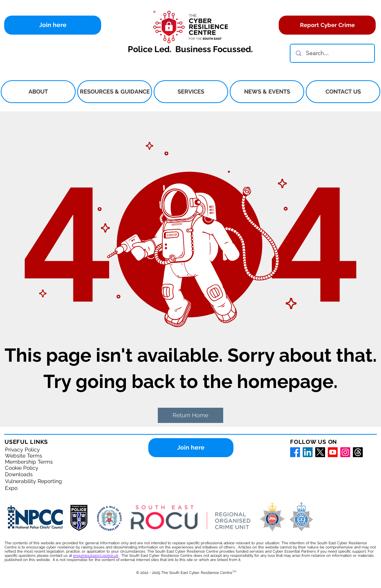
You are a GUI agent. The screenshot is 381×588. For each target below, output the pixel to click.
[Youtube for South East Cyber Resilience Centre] (333, 452)
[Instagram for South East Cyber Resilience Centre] (345, 452)
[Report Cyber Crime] (327, 25)
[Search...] (332, 53)
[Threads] (358, 452)
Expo (11, 488)
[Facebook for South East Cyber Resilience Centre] (295, 452)
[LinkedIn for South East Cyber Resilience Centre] (308, 452)
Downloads (19, 474)
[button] (38, 92)
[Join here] (53, 25)
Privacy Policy (22, 450)
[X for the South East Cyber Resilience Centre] (320, 452)
